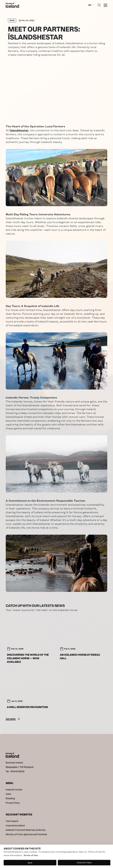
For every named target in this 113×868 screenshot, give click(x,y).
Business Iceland (14, 763)
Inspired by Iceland (15, 825)
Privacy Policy (13, 803)
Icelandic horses (14, 790)
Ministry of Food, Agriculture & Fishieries (26, 834)
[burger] (105, 5)
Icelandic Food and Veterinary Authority (26, 830)
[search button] (99, 5)
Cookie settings (84, 863)
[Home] (12, 5)
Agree (30, 863)
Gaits (8, 794)
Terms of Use (31, 855)
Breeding (10, 798)
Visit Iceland (12, 821)
